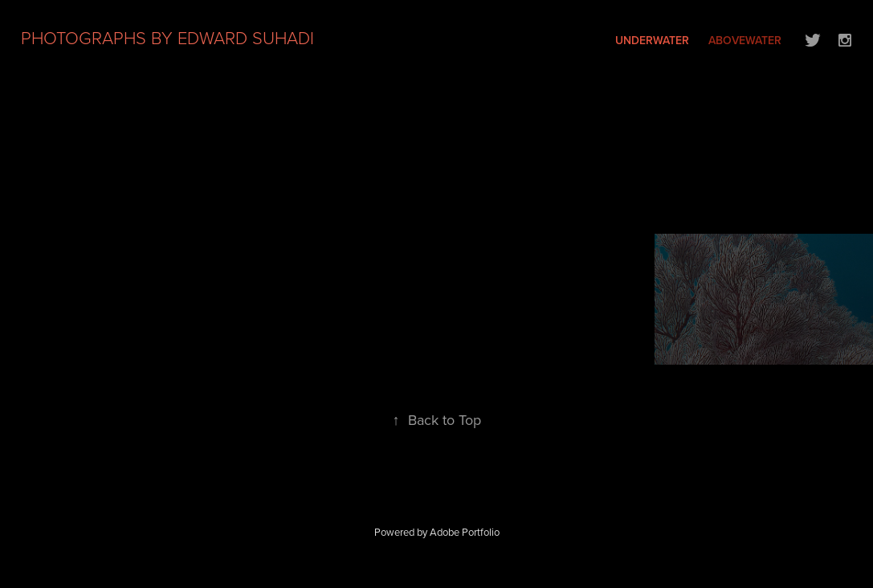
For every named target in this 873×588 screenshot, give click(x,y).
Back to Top (437, 420)
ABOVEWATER (745, 40)
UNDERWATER (652, 40)
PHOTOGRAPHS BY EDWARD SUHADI (167, 37)
